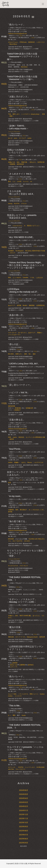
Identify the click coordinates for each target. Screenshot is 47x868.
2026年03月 (23, 802)
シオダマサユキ (38, 462)
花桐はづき (12, 162)
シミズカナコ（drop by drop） (31, 114)
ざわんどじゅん (13, 42)
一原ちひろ (32, 162)
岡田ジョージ (34, 694)
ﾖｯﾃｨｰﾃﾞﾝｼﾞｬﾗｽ (20, 637)
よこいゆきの (17, 278)
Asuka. (24, 715)
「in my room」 (15, 496)
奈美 (9, 483)
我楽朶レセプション (33, 226)
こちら (20, 36)
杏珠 (43, 114)
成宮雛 (19, 305)
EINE (10, 437)
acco (16, 138)
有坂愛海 (12, 164)
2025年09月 (23, 827)
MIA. (18, 162)
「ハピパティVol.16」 (18, 393)
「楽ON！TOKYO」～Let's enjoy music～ (18, 127)
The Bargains (20, 251)
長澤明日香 (41, 162)
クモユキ (24, 204)
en (31, 181)
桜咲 (17, 510)
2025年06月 (23, 839)
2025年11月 (23, 818)
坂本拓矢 (31, 665)
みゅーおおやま (18, 541)
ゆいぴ (10, 138)
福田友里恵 (12, 406)
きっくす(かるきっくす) (36, 510)
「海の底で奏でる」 (17, 521)
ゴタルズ (12, 253)
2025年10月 (23, 822)
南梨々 (12, 116)
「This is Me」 (14, 706)
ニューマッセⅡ (30, 767)
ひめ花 (19, 181)
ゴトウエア (22, 138)
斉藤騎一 (17, 462)
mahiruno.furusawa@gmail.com (18, 34)
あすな (24, 462)
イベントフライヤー (14, 132)
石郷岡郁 (22, 665)
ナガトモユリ (24, 566)
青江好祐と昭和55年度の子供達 (35, 251)
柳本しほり (16, 114)
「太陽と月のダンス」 (18, 97)
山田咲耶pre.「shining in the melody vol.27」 (23, 291)
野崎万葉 (24, 162)
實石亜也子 (23, 510)
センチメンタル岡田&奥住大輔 (35, 437)
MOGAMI (11, 539)
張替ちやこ (19, 354)
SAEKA (10, 462)
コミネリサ (18, 696)
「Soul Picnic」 (15, 449)
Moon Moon (13, 44)
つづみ (32, 278)
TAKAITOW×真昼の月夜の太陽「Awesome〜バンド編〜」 (22, 78)
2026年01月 (23, 810)
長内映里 (11, 251)
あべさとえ (36, 616)
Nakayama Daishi (32, 637)
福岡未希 (42, 637)
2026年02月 (23, 806)
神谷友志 (21, 437)
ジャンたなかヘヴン (14, 335)
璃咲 (14, 715)
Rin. (30, 354)
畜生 (9, 181)
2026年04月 (23, 798)
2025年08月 (23, 831)
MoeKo (25, 305)
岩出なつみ (14, 665)
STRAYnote (23, 42)
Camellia (25, 278)
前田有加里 (20, 164)
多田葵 (10, 512)
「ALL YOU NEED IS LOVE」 (21, 237)
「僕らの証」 (14, 344)
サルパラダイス (20, 769)
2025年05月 (23, 843)
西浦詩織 (18, 408)
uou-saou (27, 541)
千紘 (9, 114)
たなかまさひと (18, 226)
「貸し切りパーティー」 (19, 385)
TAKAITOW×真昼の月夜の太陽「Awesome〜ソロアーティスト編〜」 (23, 57)
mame (15, 437)
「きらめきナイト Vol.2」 (20, 174)
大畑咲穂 (11, 510)
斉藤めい (40, 333)
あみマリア (12, 305)
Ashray (10, 204)
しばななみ (39, 278)
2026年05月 (23, 794)
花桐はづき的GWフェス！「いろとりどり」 (20, 151)
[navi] (43, 4)
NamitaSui (24, 67)
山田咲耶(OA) (40, 305)
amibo (29, 138)
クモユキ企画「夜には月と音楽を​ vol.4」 (21, 193)
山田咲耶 (15, 663)
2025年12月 (23, 814)
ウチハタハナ (12, 333)
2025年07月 (23, 835)
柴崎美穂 (32, 305)
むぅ (9, 715)
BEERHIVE (32, 42)
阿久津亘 (11, 354)
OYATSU (21, 767)
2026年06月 (23, 790)
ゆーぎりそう (22, 333)
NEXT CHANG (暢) (25, 616)
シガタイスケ (41, 42)
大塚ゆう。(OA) (13, 616)
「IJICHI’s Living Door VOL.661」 (24, 364)
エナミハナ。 (15, 667)
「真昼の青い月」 (16, 315)
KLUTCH (17, 204)
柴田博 (12, 439)
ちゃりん (26, 181)
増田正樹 (11, 637)
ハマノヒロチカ (23, 694)
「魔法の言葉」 (15, 627)
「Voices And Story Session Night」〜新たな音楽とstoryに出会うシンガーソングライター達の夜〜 (26, 265)
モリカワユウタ (13, 566)
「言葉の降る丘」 (16, 420)
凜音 (26, 354)
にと (14, 181)
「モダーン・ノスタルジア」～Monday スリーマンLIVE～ (22, 601)
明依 (9, 278)
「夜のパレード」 (16, 25)
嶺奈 (34, 354)
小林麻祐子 (17, 410)
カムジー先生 (12, 694)
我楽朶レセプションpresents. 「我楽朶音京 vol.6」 (22, 217)
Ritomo (30, 462)
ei (25, 226)
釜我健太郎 (30, 408)
